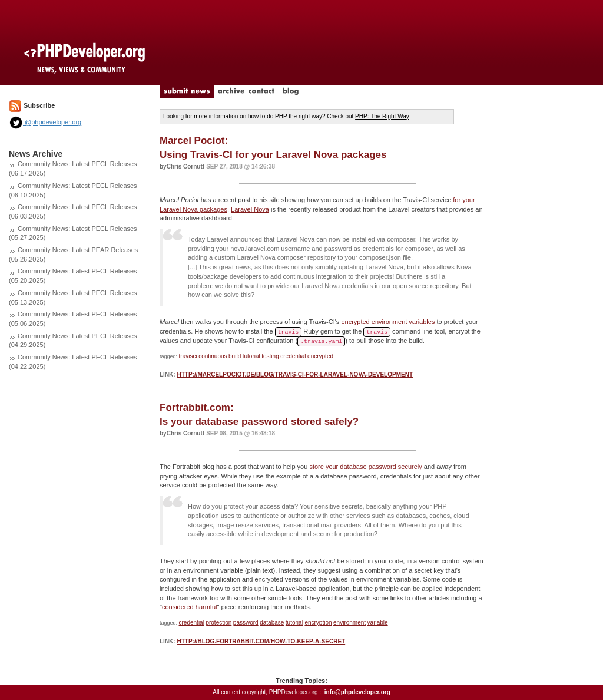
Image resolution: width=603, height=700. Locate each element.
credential (293, 356)
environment (349, 623)
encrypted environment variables (388, 322)
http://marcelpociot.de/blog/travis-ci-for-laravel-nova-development (295, 374)
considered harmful (190, 607)
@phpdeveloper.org (45, 122)
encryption (318, 623)
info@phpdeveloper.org (357, 692)
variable (378, 623)
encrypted (320, 356)
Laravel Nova (250, 209)
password (246, 623)
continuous (213, 356)
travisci (188, 356)
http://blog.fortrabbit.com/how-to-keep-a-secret (261, 641)
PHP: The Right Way (382, 116)
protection (218, 623)
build (235, 356)
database (272, 623)
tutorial (251, 356)
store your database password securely (365, 467)
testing (270, 356)
